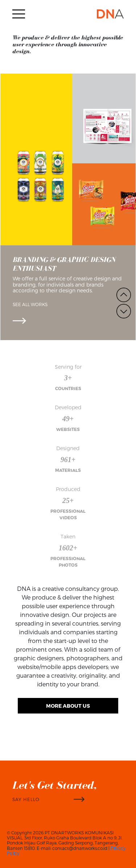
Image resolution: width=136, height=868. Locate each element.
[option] (68, 207)
